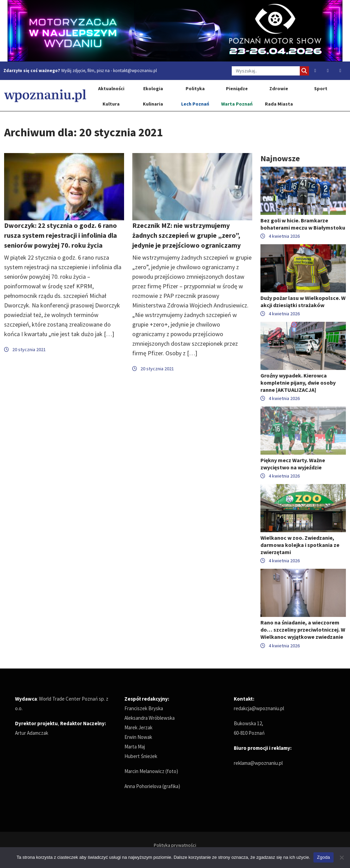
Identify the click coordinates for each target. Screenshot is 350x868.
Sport (321, 88)
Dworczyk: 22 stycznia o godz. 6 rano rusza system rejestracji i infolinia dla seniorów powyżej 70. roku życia (60, 235)
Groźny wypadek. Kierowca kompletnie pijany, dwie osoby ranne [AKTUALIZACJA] (298, 383)
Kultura (111, 104)
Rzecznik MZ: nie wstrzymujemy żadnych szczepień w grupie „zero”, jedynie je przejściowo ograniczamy (186, 235)
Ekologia (153, 88)
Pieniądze (237, 88)
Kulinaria (153, 104)
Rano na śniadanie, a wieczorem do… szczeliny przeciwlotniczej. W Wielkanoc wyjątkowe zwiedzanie (303, 630)
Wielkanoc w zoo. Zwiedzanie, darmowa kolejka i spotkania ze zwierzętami (300, 545)
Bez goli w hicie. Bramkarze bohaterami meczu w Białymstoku (303, 224)
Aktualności (111, 88)
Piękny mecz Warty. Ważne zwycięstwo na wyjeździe (293, 464)
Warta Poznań (237, 104)
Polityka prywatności (175, 845)
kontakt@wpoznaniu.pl (135, 71)
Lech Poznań (195, 104)
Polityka (195, 88)
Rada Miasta (279, 104)
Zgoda (323, 857)
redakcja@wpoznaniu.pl (259, 708)
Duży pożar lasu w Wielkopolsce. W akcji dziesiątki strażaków (303, 301)
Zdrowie (279, 88)
